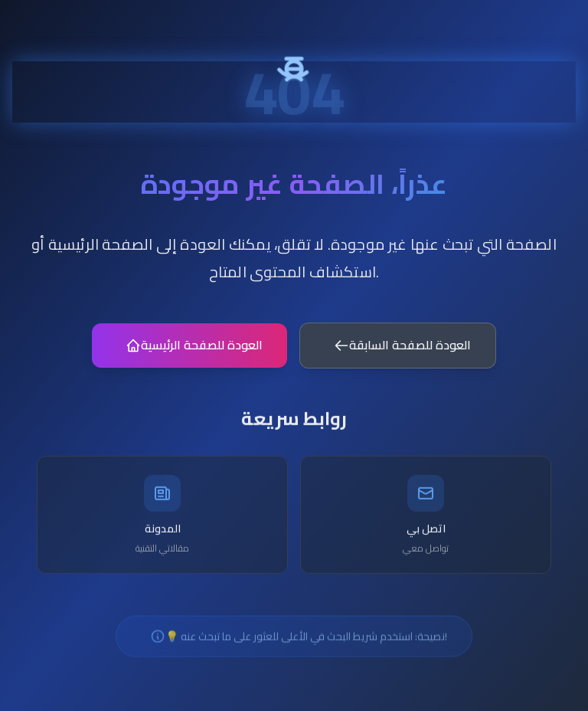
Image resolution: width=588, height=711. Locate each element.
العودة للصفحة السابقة (402, 353)
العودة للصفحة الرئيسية (194, 353)
